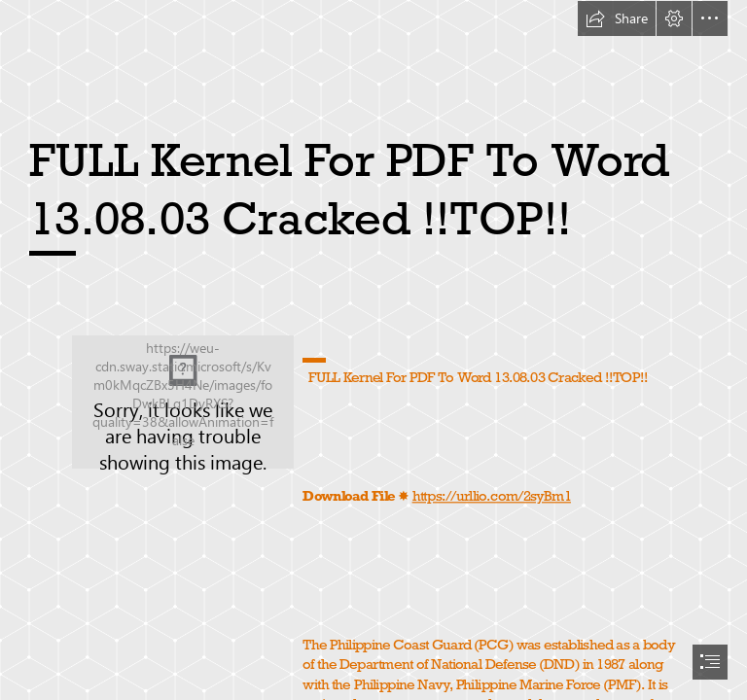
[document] (373, 350)
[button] (617, 18)
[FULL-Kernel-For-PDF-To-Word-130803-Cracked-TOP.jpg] (183, 402)
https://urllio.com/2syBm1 (491, 495)
